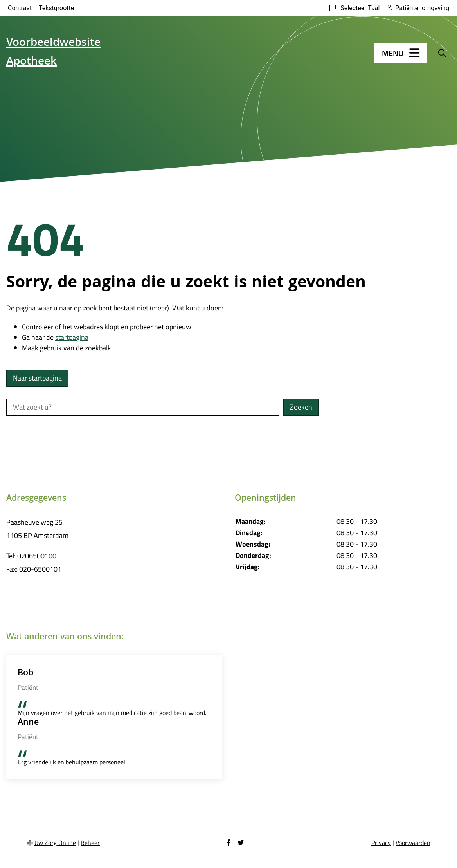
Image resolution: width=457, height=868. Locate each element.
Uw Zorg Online (55, 843)
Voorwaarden (413, 843)
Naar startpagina (37, 378)
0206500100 (37, 556)
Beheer (90, 843)
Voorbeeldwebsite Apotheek (53, 53)
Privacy (381, 843)
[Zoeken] (442, 53)
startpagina (72, 337)
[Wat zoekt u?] (143, 407)
